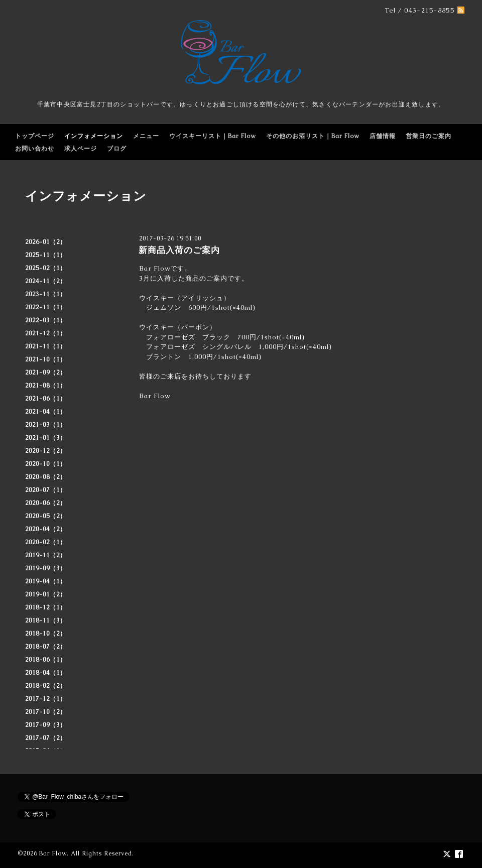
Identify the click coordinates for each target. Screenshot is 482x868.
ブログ (117, 149)
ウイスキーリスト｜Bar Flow (213, 136)
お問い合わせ (35, 149)
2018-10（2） (46, 634)
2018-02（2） (46, 686)
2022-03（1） (46, 320)
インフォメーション (94, 136)
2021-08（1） (46, 386)
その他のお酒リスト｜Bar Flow (313, 136)
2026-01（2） (46, 242)
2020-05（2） (46, 516)
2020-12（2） (46, 451)
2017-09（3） (46, 725)
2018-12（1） (46, 607)
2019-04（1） (46, 581)
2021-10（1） (46, 359)
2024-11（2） (46, 281)
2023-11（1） (46, 294)
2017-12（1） (46, 699)
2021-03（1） (46, 425)
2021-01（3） (46, 438)
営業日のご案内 (429, 136)
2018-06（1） (46, 660)
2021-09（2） (46, 373)
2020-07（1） (46, 490)
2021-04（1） (46, 412)
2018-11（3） (46, 621)
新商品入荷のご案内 (179, 250)
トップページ (35, 136)
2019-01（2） (46, 594)
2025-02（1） (46, 268)
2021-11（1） (46, 346)
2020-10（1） (46, 464)
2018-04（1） (46, 673)
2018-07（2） (46, 647)
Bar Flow (53, 853)
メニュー (146, 136)
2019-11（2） (46, 555)
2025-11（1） (46, 255)
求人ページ (81, 149)
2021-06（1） (46, 399)
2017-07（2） (46, 738)
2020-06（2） (46, 503)
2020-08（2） (46, 477)
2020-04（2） (46, 529)
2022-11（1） (46, 307)
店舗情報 (383, 136)
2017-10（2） (46, 712)
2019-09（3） (46, 568)
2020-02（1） (46, 542)
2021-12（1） (46, 333)
